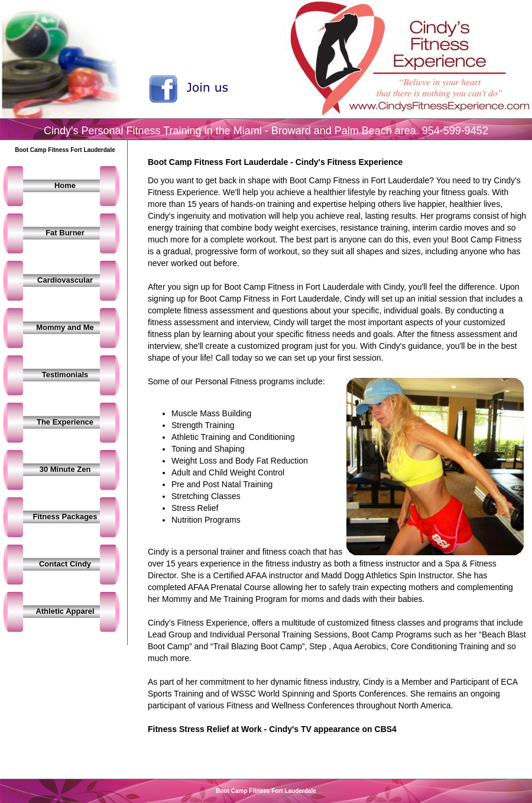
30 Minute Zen (65, 469)
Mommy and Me (65, 327)
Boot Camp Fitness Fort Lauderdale (266, 791)
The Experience (65, 422)
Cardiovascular (65, 280)
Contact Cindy (65, 564)
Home (65, 185)
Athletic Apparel (65, 611)
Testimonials (65, 375)
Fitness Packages (65, 517)
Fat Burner (65, 233)
